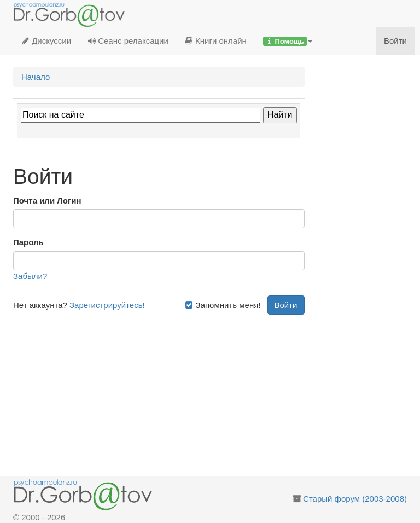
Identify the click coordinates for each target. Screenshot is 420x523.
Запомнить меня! (223, 305)
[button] (288, 41)
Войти (395, 41)
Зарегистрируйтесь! (107, 305)
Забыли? (30, 276)
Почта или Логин (47, 201)
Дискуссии (46, 41)
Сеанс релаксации (128, 41)
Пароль (28, 242)
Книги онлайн (216, 41)
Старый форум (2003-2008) (355, 499)
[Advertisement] (159, 391)
